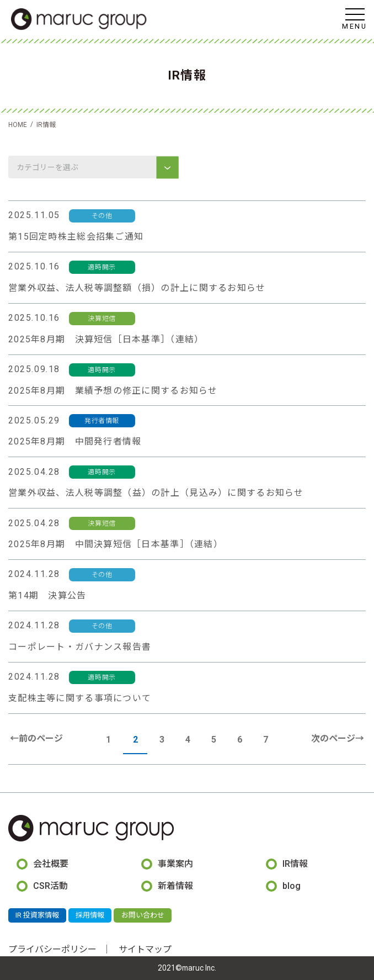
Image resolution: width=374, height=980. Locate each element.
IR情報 (295, 864)
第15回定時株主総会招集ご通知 (76, 237)
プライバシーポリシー (52, 949)
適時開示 (101, 267)
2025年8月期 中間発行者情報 (75, 441)
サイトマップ (145, 949)
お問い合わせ (143, 915)
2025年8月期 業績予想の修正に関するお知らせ (113, 391)
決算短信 (101, 319)
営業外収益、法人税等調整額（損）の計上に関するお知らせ (137, 288)
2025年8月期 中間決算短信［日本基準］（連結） (116, 544)
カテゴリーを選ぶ (48, 167)
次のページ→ (338, 738)
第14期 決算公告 (47, 595)
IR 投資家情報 (37, 915)
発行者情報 (102, 421)
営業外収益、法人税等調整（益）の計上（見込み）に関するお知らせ (156, 493)
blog (292, 886)
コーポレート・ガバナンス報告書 (80, 647)
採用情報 (90, 915)
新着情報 (175, 886)
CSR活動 (50, 886)
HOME (18, 125)
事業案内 (175, 864)
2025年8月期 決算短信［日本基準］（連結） (106, 339)
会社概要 (51, 864)
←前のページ (36, 738)
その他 (102, 216)
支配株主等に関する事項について (80, 698)
